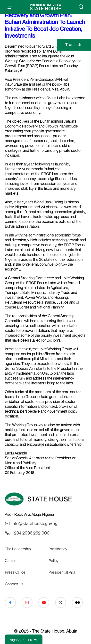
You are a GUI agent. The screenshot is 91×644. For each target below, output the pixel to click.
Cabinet (11, 561)
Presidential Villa (62, 572)
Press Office (15, 572)
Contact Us (14, 584)
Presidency (58, 549)
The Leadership (18, 549)
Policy (54, 561)
